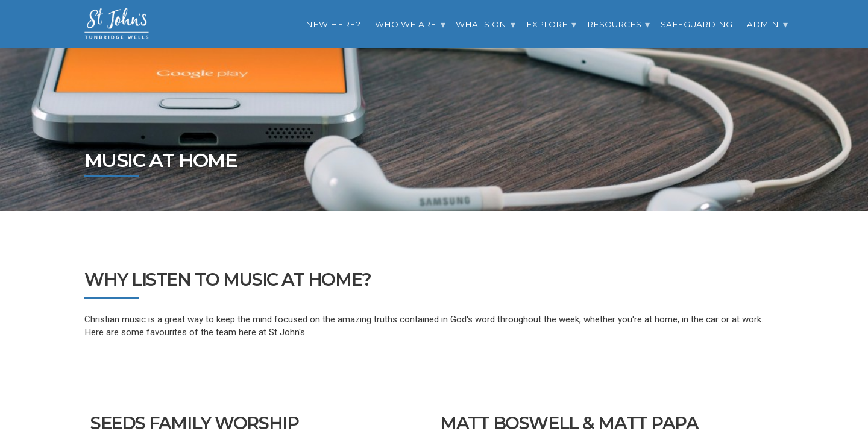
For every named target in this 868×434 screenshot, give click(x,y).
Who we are (406, 24)
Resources (614, 24)
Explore (547, 24)
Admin (763, 24)
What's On (481, 24)
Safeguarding (697, 24)
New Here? (333, 24)
